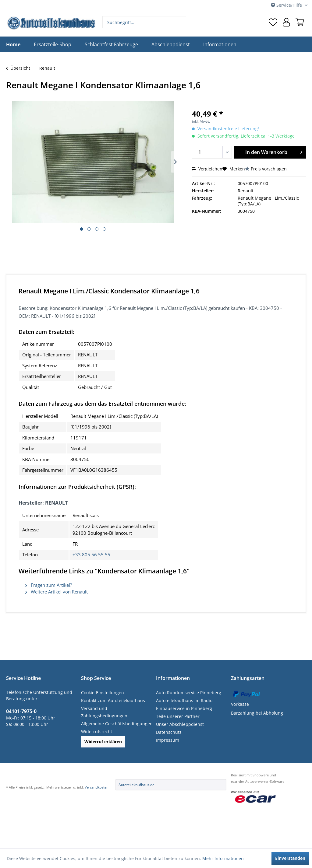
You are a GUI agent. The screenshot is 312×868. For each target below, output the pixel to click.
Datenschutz (169, 732)
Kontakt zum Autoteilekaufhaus (113, 700)
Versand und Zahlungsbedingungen (104, 712)
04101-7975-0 (21, 711)
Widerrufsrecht (97, 731)
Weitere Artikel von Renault (57, 592)
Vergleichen (207, 169)
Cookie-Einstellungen (103, 693)
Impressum (168, 740)
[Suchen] (181, 22)
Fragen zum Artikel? (49, 585)
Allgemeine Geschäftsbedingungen (117, 724)
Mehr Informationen (223, 858)
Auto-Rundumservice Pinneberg (189, 693)
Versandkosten (97, 787)
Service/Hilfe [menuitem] (287, 5)
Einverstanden (290, 858)
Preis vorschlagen (269, 169)
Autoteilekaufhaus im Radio (184, 700)
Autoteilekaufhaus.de (136, 785)
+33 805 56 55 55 (91, 555)
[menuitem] (144, 22)
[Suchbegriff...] (144, 22)
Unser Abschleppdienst (180, 724)
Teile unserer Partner (178, 716)
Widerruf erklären (103, 742)
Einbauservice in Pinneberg (184, 708)
